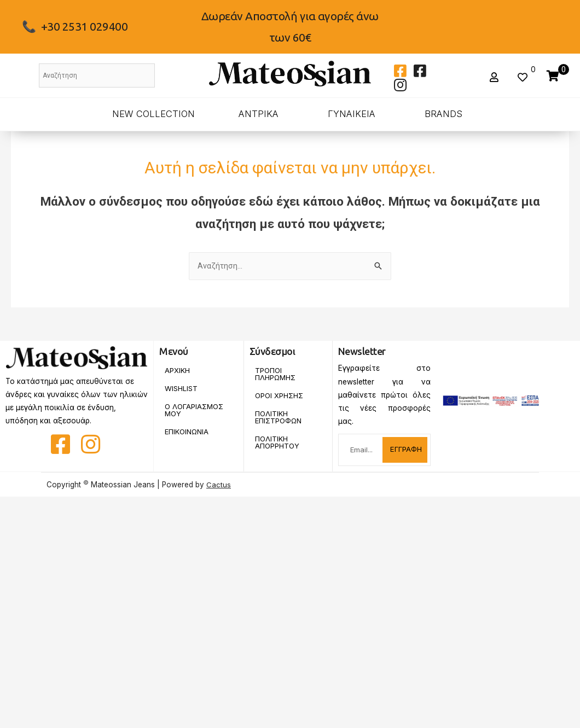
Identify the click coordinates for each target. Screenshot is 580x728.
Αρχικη (178, 371)
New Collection (153, 114)
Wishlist (182, 389)
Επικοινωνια (188, 433)
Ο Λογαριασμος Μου (195, 411)
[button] (495, 77)
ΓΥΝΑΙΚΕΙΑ (352, 114)
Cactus (219, 485)
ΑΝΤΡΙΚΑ (259, 114)
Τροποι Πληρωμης (276, 375)
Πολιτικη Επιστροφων (280, 419)
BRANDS (443, 114)
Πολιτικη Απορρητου (278, 445)
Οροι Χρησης (280, 397)
